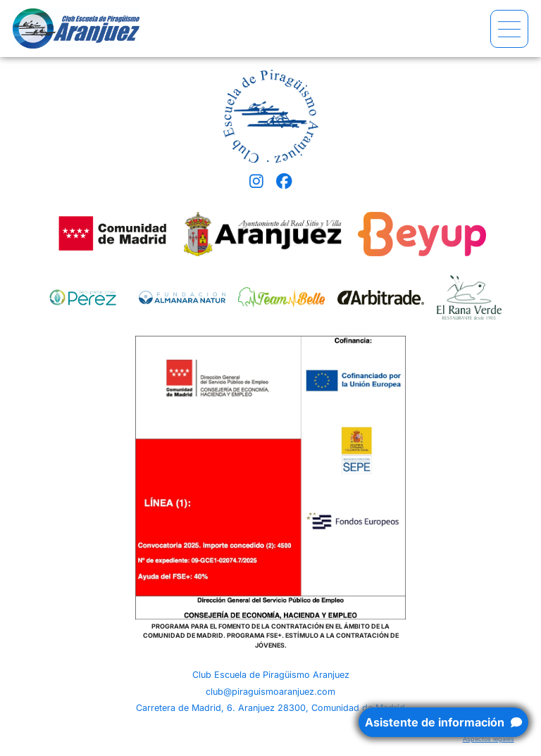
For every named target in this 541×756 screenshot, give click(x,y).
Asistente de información (443, 722)
